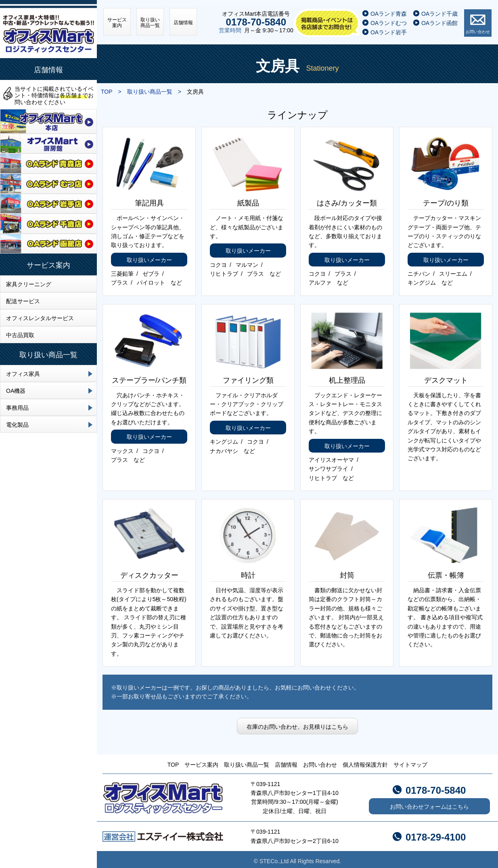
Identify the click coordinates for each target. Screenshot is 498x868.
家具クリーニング (29, 284)
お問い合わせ (479, 29)
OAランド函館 (440, 21)
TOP (173, 761)
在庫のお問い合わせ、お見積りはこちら (297, 723)
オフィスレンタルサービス (40, 318)
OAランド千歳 (440, 11)
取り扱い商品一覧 (48, 355)
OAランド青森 (389, 11)
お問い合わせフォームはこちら (429, 803)
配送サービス (23, 301)
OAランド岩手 (389, 29)
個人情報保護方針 (365, 761)
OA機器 (16, 391)
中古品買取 (20, 335)
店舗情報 (48, 70)
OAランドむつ (389, 21)
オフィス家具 (23, 374)
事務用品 (17, 408)
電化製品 (17, 425)
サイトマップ (410, 761)
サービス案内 (48, 265)
